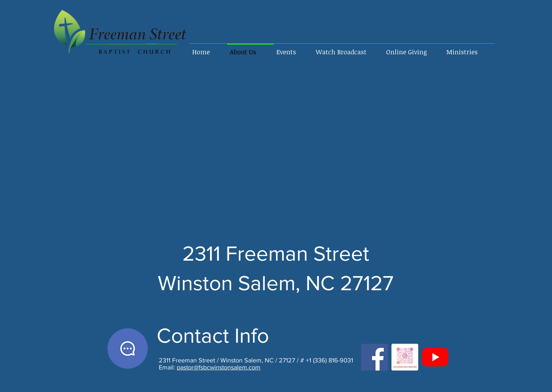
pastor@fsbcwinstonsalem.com (219, 367)
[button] (469, 49)
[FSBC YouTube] (435, 357)
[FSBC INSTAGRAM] (405, 357)
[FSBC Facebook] (375, 357)
